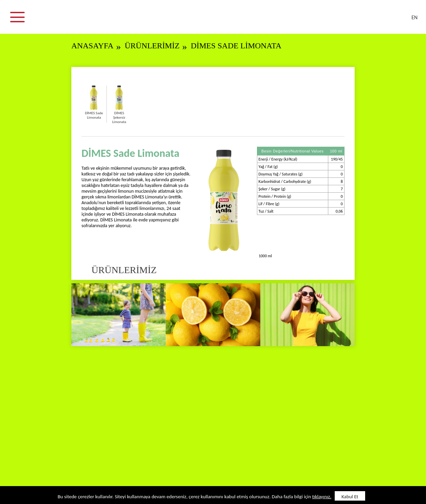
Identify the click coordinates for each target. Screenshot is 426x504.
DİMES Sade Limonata (245, 46)
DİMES (217, 20)
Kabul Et (350, 497)
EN (415, 17)
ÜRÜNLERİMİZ (156, 46)
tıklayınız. (322, 497)
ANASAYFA (94, 46)
